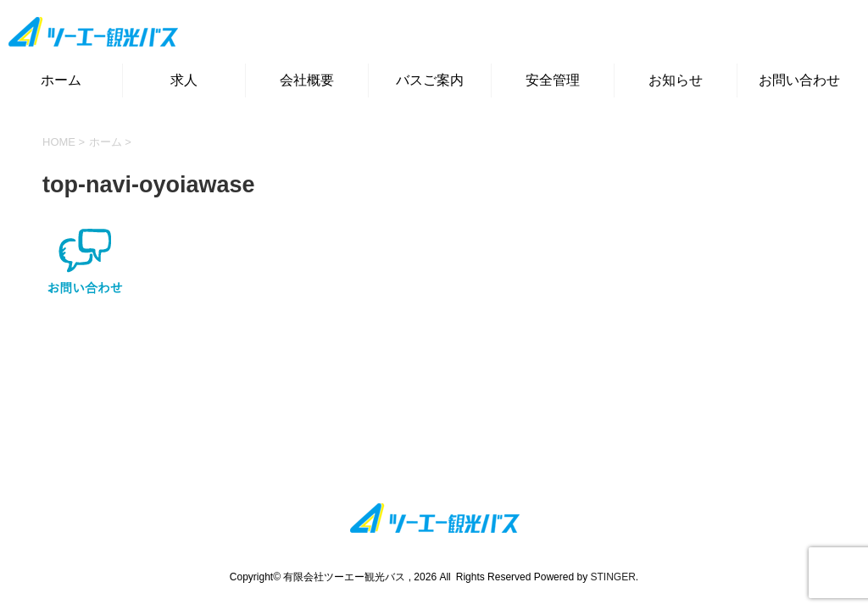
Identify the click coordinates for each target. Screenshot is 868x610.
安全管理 (553, 80)
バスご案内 (430, 80)
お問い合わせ (799, 80)
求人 (184, 80)
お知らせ (676, 80)
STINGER (612, 577)
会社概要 (307, 80)
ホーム (61, 80)
